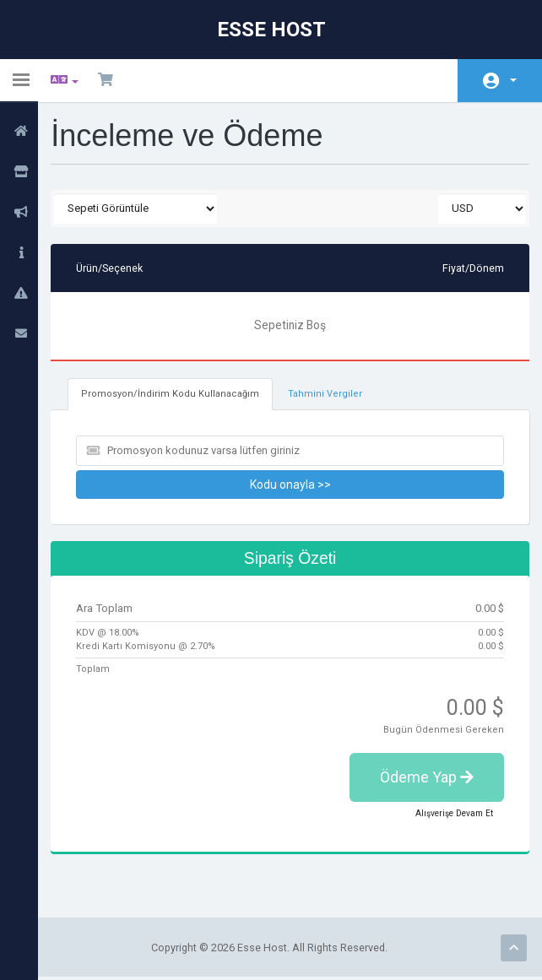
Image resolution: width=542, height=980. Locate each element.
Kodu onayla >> (292, 485)
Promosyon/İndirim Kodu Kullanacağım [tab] (172, 395)
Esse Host (271, 30)
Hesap (513, 80)
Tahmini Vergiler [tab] (323, 395)
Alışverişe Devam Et (454, 816)
